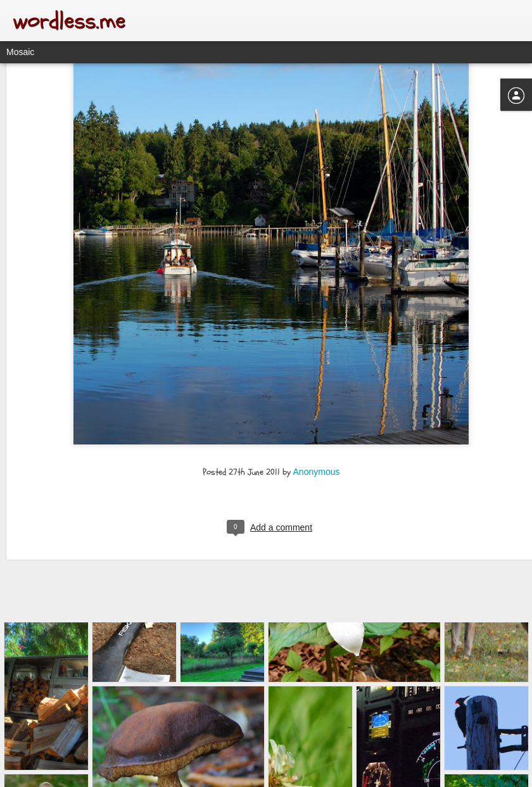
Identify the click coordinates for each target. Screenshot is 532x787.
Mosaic (20, 52)
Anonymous (317, 392)
